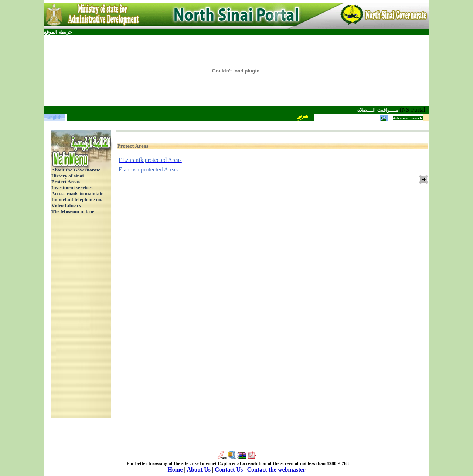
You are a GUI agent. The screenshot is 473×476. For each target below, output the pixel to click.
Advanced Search (407, 118)
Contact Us (229, 470)
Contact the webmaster (276, 470)
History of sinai (67, 176)
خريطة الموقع (58, 32)
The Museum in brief (74, 211)
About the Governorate (76, 170)
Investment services (72, 188)
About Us (199, 470)
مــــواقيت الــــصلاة (374, 110)
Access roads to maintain (78, 193)
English (55, 117)
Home (175, 470)
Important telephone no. (77, 199)
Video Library (66, 205)
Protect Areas (66, 182)
